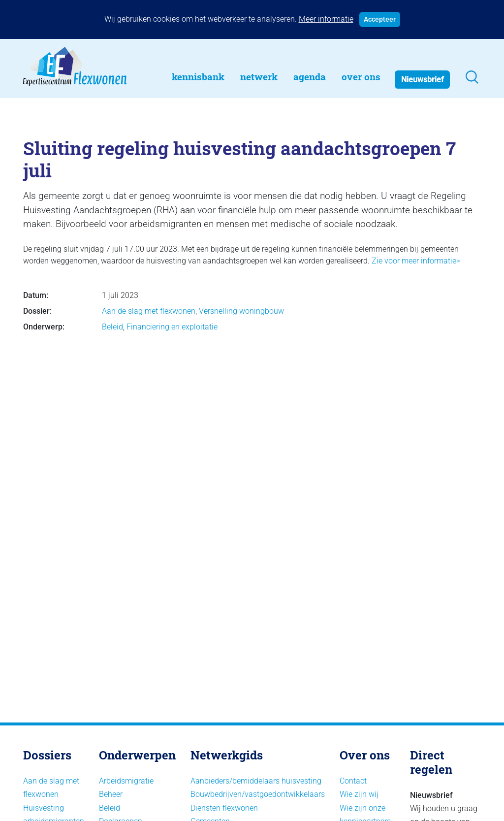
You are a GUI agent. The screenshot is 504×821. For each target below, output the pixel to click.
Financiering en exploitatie (172, 327)
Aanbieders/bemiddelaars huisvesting (256, 781)
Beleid (112, 327)
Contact (353, 781)
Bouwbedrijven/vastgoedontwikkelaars (258, 794)
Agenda (310, 77)
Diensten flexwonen (224, 808)
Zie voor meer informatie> (415, 261)
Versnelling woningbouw (241, 311)
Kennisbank (198, 77)
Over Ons (361, 77)
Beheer (111, 794)
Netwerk (259, 77)
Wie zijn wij (359, 794)
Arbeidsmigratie (126, 781)
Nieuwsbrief (423, 80)
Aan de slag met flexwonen (149, 311)
